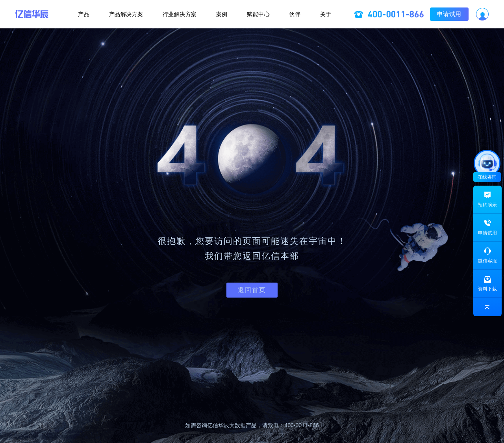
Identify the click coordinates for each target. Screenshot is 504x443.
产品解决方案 (124, 14)
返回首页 (252, 290)
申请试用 (452, 14)
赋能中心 (259, 14)
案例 (222, 14)
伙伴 (297, 14)
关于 (328, 14)
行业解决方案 (179, 14)
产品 (81, 14)
